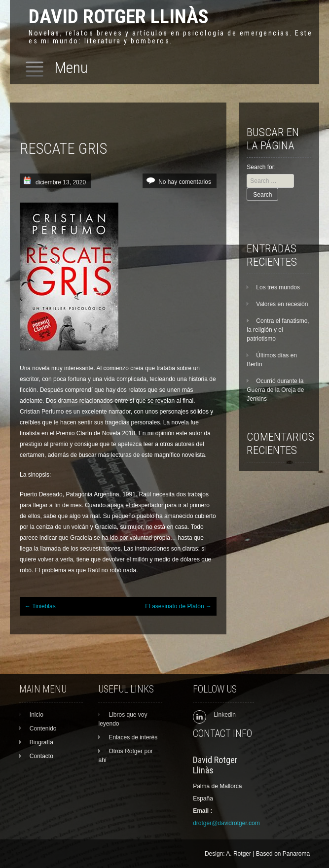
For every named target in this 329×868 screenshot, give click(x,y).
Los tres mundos (278, 287)
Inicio (37, 715)
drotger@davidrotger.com (226, 823)
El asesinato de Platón (178, 606)
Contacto (41, 756)
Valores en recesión (282, 304)
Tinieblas (40, 606)
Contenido (43, 729)
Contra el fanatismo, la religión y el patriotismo (278, 330)
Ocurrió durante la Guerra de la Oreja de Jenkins (275, 390)
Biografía (41, 742)
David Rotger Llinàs (119, 17)
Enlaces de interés (133, 737)
